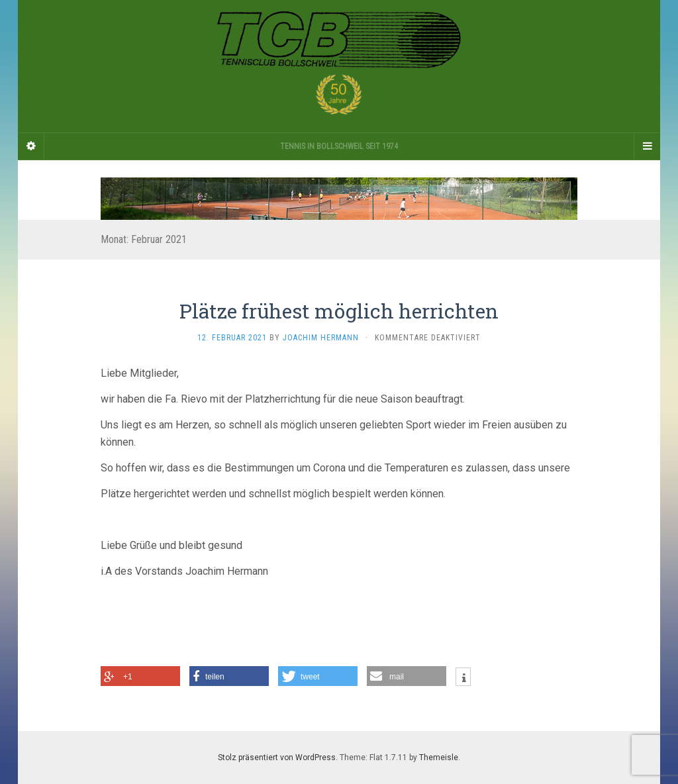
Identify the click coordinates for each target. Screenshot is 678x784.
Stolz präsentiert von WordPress (277, 758)
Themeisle (439, 758)
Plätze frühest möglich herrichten (339, 311)
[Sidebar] (31, 146)
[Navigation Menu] (647, 146)
